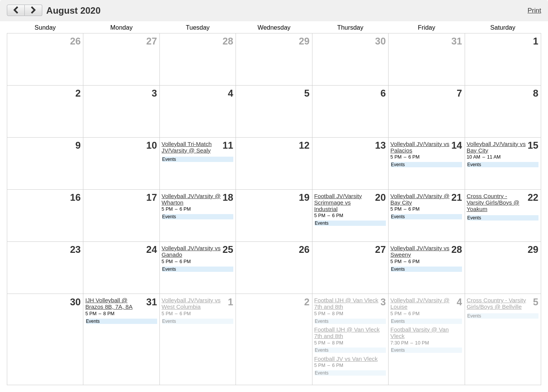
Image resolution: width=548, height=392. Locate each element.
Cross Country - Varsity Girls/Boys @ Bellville (496, 303)
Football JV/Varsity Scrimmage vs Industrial (338, 202)
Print (534, 10)
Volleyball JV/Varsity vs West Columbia (191, 303)
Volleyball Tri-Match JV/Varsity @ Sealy (187, 147)
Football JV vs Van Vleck (346, 359)
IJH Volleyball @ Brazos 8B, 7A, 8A (109, 303)
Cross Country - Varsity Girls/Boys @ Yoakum (493, 202)
